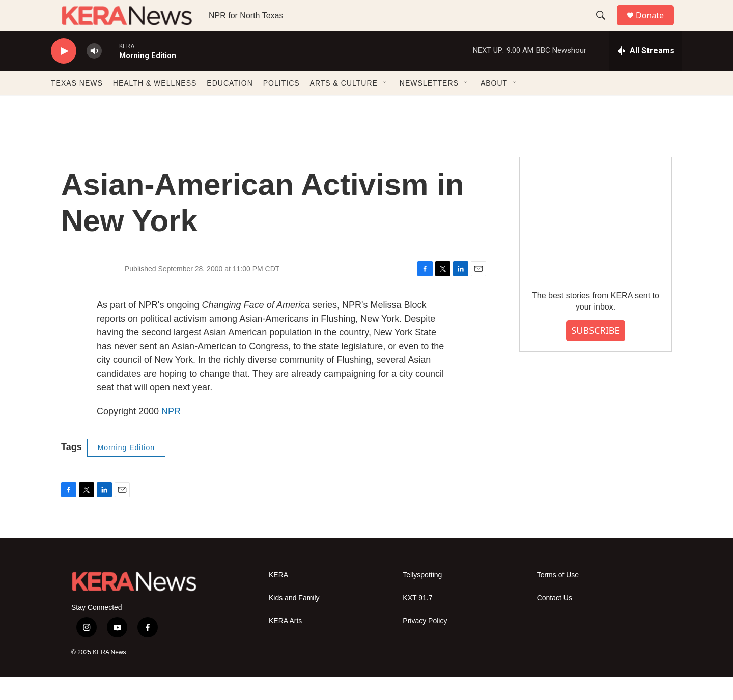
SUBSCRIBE (595, 353)
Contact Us (555, 621)
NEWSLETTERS (429, 106)
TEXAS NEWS (77, 106)
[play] (64, 74)
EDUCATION (230, 106)
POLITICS (281, 106)
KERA (278, 598)
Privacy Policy (425, 644)
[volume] (94, 74)
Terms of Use (558, 598)
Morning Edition (126, 470)
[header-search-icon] (605, 27)
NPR (171, 434)
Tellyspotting (422, 598)
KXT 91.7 (417, 621)
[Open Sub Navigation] (385, 106)
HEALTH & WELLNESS (155, 106)
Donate (656, 27)
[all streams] (646, 74)
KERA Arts (285, 644)
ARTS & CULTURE (344, 106)
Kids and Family (294, 621)
